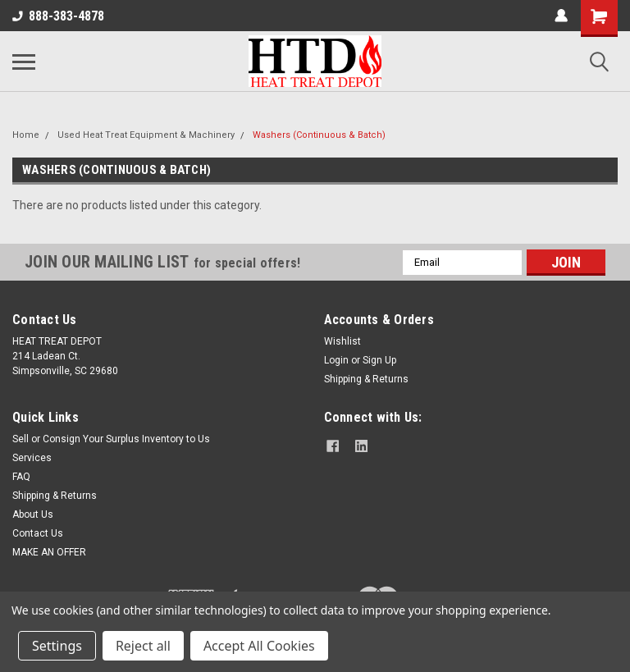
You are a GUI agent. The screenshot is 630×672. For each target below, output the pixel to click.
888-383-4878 (58, 16)
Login (336, 360)
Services (32, 458)
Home (26, 135)
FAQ (21, 477)
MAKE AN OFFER (49, 552)
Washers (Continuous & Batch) (319, 135)
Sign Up (379, 360)
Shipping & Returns (366, 379)
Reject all (143, 646)
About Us (33, 514)
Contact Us (38, 533)
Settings (57, 646)
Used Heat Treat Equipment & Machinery (146, 135)
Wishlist (342, 341)
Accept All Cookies (259, 646)
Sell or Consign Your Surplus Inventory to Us (111, 439)
